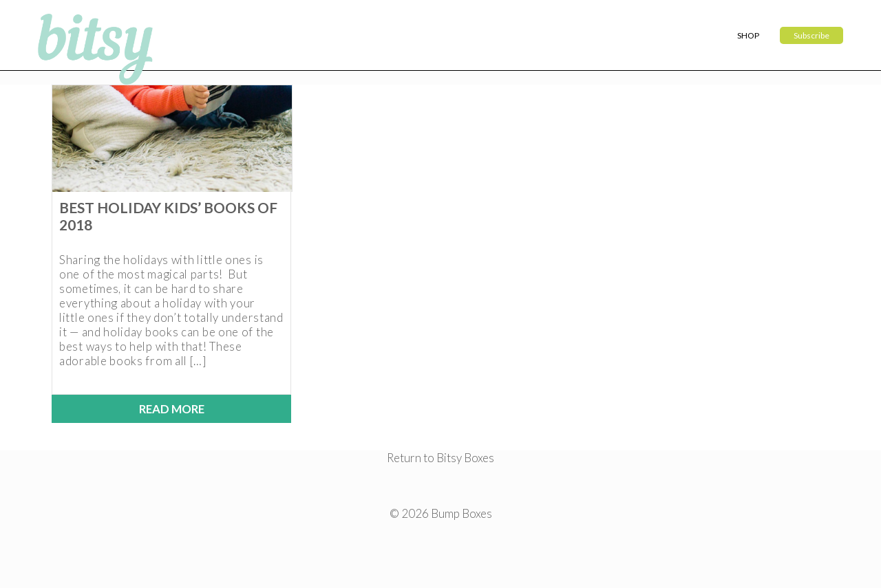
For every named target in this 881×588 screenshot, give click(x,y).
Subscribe (811, 35)
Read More (172, 409)
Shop (748, 35)
